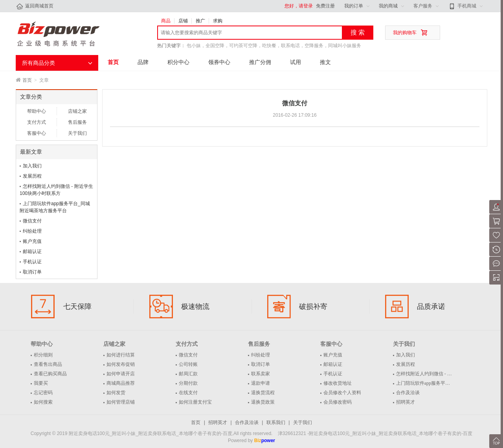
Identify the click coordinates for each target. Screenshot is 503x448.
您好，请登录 (299, 6)
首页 (113, 62)
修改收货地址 (338, 383)
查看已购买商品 (50, 374)
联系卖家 (261, 374)
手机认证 (32, 262)
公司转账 (188, 364)
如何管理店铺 (121, 402)
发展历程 (32, 176)
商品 (166, 21)
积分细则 (43, 355)
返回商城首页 (35, 6)
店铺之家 (77, 111)
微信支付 (32, 221)
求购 (218, 21)
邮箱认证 (32, 252)
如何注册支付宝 (195, 402)
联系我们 (276, 422)
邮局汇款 (188, 374)
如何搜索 (43, 402)
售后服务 (77, 122)
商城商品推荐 (121, 383)
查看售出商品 (48, 364)
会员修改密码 (338, 402)
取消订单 (32, 272)
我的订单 (354, 6)
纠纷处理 (32, 231)
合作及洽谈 (408, 393)
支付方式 (37, 122)
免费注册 (325, 6)
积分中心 (178, 62)
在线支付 (188, 393)
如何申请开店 (121, 374)
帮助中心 (37, 111)
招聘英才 (406, 402)
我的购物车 (405, 33)
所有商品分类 (39, 63)
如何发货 (116, 393)
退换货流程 (263, 393)
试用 (296, 62)
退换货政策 (263, 402)
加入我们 (32, 166)
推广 (200, 21)
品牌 (143, 62)
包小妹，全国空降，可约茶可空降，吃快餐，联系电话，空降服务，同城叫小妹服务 (274, 46)
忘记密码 (43, 393)
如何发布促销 (121, 364)
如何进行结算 (121, 355)
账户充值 (32, 241)
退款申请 (261, 383)
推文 (325, 62)
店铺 (183, 21)
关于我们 (77, 133)
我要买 (41, 383)
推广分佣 (260, 62)
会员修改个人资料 (342, 393)
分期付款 (188, 383)
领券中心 (219, 62)
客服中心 (37, 133)
